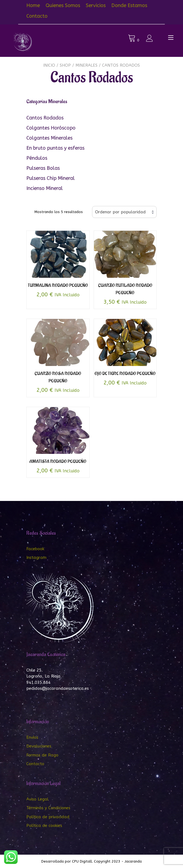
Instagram (36, 558)
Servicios (96, 5)
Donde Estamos (129, 5)
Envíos (32, 737)
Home (33, 5)
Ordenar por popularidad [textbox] (120, 212)
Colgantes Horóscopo (51, 128)
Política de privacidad (48, 817)
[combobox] (124, 212)
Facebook (35, 549)
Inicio (49, 65)
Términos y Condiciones (48, 808)
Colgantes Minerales (49, 138)
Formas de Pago (42, 755)
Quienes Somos (63, 5)
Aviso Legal (37, 799)
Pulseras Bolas (43, 168)
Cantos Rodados (45, 118)
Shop (65, 65)
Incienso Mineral (45, 188)
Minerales (86, 65)
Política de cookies (44, 826)
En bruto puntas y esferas (55, 148)
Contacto (37, 16)
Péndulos (37, 158)
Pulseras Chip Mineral (51, 178)
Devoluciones (39, 746)
